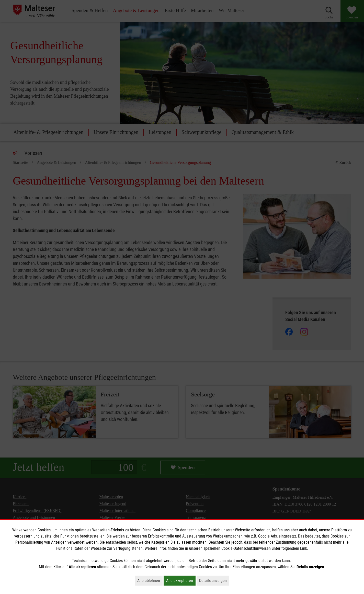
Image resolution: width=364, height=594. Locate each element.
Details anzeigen (214, 580)
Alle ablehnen (150, 580)
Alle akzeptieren (181, 580)
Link (304, 548)
